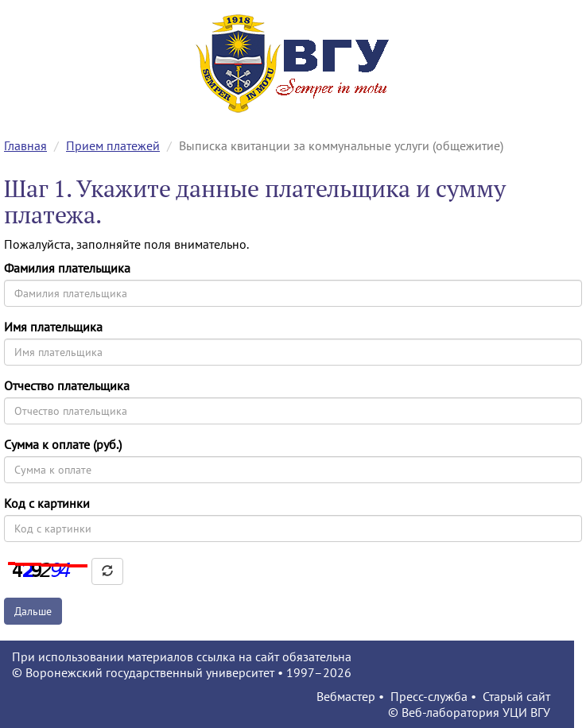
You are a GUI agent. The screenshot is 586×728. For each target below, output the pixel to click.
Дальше (33, 611)
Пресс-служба (429, 696)
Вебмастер (346, 696)
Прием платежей (113, 145)
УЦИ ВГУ (526, 712)
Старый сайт (516, 696)
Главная (25, 145)
